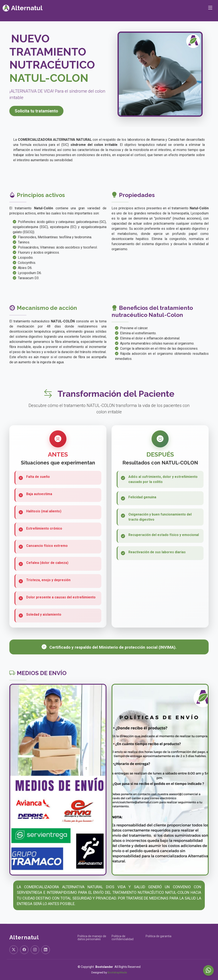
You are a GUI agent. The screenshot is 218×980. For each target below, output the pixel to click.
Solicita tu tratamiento (36, 111)
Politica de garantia (158, 936)
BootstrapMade (117, 972)
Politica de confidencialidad (123, 938)
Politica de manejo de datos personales (92, 938)
